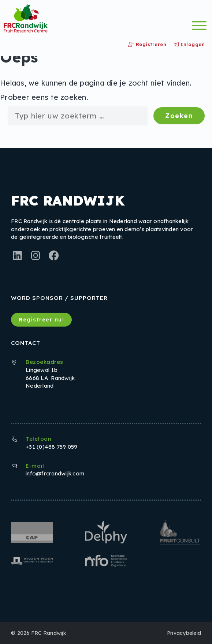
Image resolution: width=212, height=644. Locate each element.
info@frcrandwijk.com (55, 473)
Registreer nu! (41, 320)
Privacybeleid (184, 633)
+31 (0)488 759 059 (52, 447)
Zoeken (179, 116)
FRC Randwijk (49, 633)
